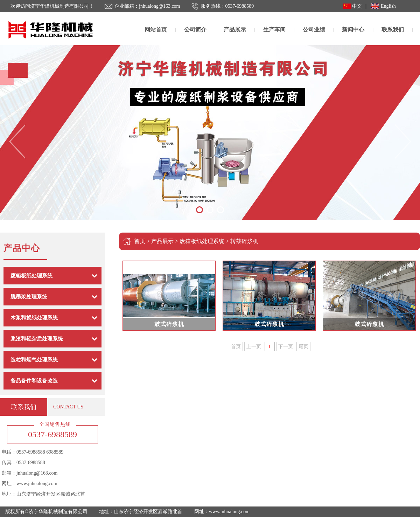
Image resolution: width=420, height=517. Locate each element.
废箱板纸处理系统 (31, 276)
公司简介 (195, 30)
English (388, 6)
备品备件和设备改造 (34, 381)
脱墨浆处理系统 (29, 297)
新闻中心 (353, 30)
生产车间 (274, 30)
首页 (140, 241)
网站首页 (156, 30)
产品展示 (235, 30)
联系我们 (393, 30)
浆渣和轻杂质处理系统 (37, 339)
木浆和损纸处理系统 (34, 318)
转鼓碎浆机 (244, 241)
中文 (357, 6)
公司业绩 (314, 30)
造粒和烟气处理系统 (34, 360)
